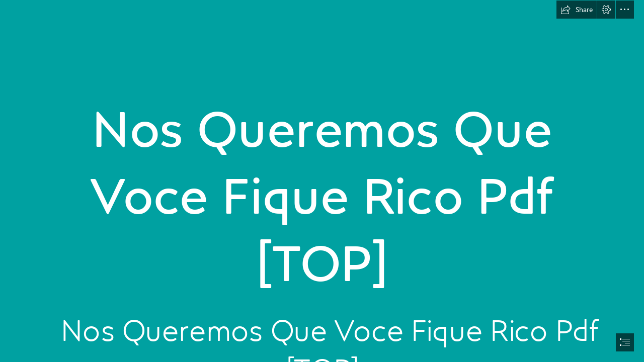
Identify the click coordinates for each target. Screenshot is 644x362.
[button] (577, 10)
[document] (322, 181)
